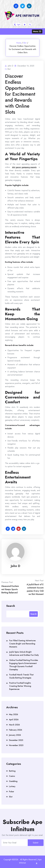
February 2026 (16, 730)
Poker (12, 792)
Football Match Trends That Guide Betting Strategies (21, 676)
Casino (12, 776)
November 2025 (16, 745)
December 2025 (16, 740)
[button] (37, 31)
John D (15, 566)
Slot (25, 43)
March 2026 (14, 725)
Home (19, 43)
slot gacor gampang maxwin (24, 167)
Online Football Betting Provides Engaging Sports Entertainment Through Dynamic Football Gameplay (24, 665)
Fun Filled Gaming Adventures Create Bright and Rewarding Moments (22, 644)
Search (11, 606)
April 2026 (14, 720)
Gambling (13, 781)
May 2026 (13, 714)
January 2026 (15, 735)
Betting (12, 771)
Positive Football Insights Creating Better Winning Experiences (20, 686)
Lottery (12, 786)
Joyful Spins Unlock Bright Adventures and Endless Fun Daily (24, 653)
